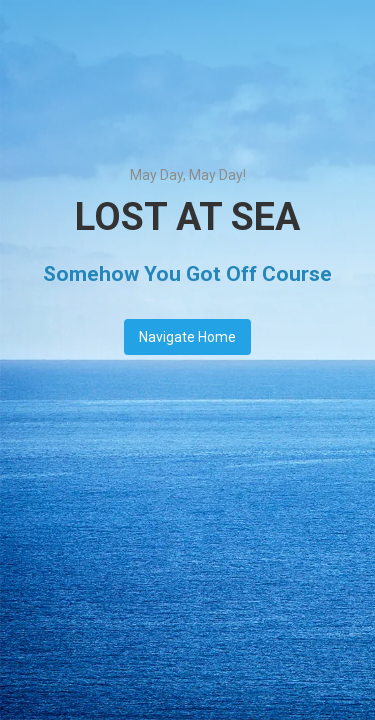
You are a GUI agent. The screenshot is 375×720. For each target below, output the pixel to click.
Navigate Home (187, 337)
